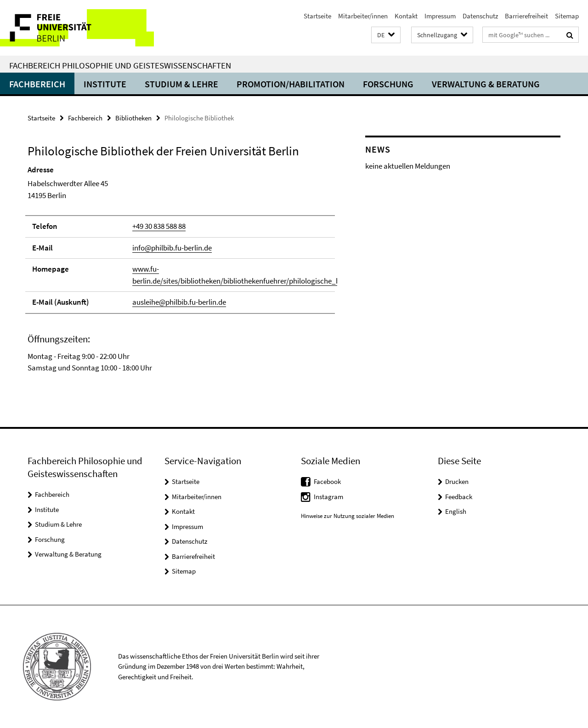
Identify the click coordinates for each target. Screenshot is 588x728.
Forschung (388, 84)
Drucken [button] (457, 481)
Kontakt (406, 16)
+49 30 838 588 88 (159, 226)
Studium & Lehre (181, 84)
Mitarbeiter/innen (363, 16)
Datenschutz (480, 16)
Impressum (440, 16)
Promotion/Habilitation (291, 84)
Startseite (317, 16)
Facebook (327, 481)
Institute (105, 84)
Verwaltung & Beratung (486, 84)
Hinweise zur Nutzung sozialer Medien (348, 516)
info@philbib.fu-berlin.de (172, 248)
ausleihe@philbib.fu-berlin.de (179, 302)
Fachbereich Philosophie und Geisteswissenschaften (120, 65)
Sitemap (567, 16)
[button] (386, 35)
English (456, 511)
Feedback (459, 497)
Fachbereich (37, 84)
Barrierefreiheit (526, 16)
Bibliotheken (133, 118)
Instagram (328, 497)
